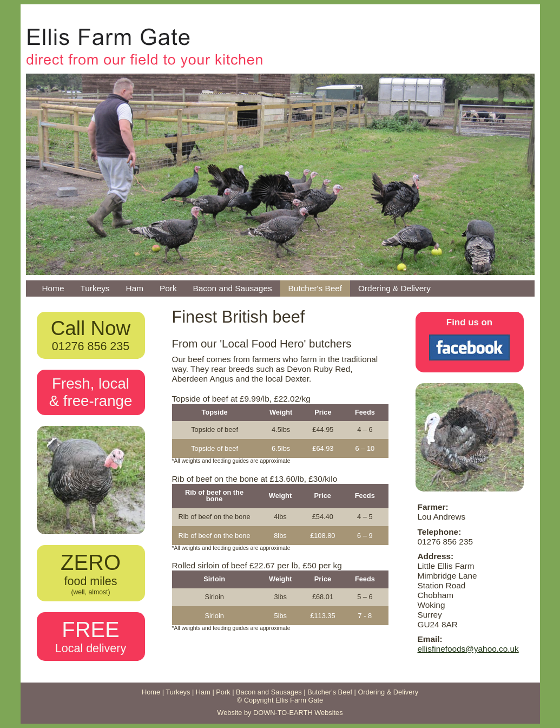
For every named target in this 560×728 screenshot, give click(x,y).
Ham (135, 288)
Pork (168, 288)
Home (53, 288)
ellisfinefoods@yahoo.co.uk (468, 649)
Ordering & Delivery (394, 288)
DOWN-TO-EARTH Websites (298, 713)
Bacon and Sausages (233, 288)
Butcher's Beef (315, 288)
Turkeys (95, 288)
